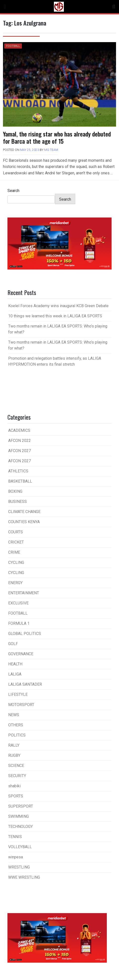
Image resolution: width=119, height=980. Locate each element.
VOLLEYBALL (20, 847)
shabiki (14, 786)
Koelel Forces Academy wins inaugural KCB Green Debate (58, 306)
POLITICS (17, 735)
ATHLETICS (18, 471)
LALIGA (15, 674)
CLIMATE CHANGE (24, 512)
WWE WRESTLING (24, 877)
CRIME (14, 552)
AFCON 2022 (20, 441)
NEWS (14, 715)
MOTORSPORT (21, 705)
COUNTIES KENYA (24, 522)
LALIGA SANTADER (25, 684)
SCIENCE (16, 766)
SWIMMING (19, 816)
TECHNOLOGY (20, 827)
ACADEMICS (19, 430)
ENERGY (15, 583)
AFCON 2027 (20, 451)
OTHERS (16, 725)
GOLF (13, 644)
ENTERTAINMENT (24, 593)
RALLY (14, 745)
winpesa (16, 857)
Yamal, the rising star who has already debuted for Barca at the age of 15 (57, 137)
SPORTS (16, 796)
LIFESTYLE (18, 694)
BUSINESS (18, 502)
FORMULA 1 (19, 623)
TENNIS (15, 837)
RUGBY (14, 755)
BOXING (15, 491)
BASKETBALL (20, 481)
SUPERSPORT (21, 806)
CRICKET (16, 542)
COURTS (16, 532)
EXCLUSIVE (18, 603)
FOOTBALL (13, 46)
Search (13, 191)
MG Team (51, 150)
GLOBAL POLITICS (25, 634)
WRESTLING (19, 867)
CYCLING (16, 562)
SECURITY (17, 776)
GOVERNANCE (21, 654)
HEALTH (15, 664)
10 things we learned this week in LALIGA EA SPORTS (55, 316)
